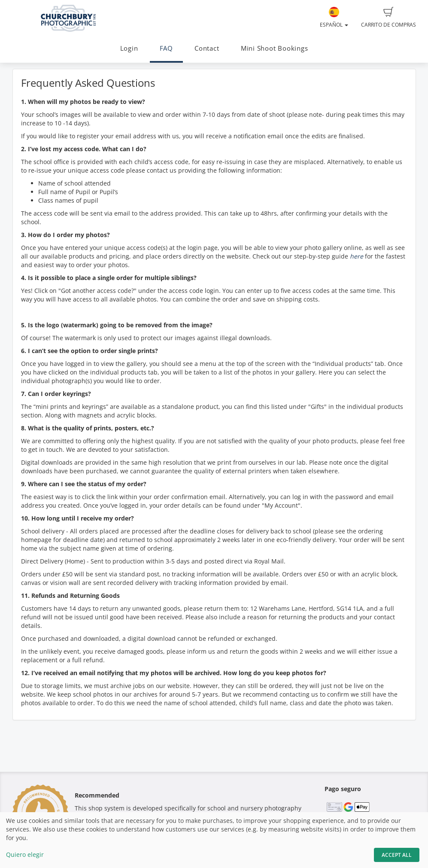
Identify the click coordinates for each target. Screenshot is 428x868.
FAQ (166, 48)
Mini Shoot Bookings (275, 48)
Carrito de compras (389, 18)
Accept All (397, 855)
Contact (207, 48)
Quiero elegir (25, 854)
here (357, 256)
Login (129, 48)
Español (334, 18)
